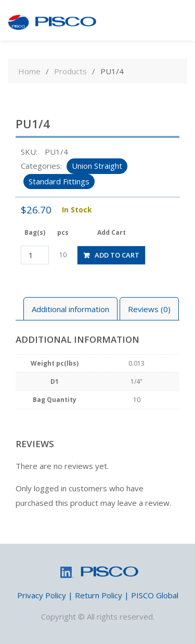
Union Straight (97, 166)
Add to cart (117, 255)
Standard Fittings (59, 181)
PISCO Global (155, 595)
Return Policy (99, 595)
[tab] (70, 309)
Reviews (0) (149, 309)
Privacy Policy (42, 595)
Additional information (70, 309)
